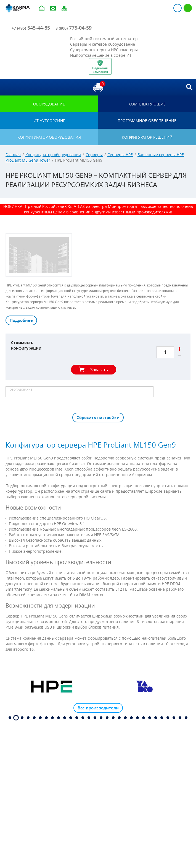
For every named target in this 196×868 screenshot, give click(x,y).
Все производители (98, 708)
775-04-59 (74, 28)
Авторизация (178, 8)
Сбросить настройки (98, 418)
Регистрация (188, 8)
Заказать (99, 370)
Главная (13, 155)
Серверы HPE (120, 155)
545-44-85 (31, 28)
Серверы (94, 155)
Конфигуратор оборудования (53, 155)
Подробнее (21, 320)
